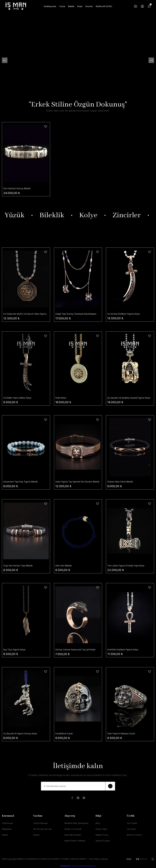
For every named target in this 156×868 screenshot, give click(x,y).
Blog (98, 824)
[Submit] (110, 786)
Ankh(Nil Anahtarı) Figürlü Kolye (124, 650)
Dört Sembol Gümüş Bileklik (18, 188)
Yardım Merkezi (40, 824)
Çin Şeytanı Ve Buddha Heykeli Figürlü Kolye (127, 398)
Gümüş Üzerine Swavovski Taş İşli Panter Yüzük (76, 650)
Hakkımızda (7, 824)
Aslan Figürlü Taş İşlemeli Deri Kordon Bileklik (75, 482)
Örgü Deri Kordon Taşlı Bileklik (19, 566)
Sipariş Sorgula (103, 841)
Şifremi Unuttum (134, 835)
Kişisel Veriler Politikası (75, 841)
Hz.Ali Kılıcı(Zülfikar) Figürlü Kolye (125, 314)
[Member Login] (142, 6)
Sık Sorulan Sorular (42, 829)
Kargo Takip (101, 829)
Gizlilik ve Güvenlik (73, 829)
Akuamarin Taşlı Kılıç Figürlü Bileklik (22, 482)
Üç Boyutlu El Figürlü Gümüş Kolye (21, 734)
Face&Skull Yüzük (65, 734)
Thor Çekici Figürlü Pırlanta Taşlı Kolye (127, 566)
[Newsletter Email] (78, 786)
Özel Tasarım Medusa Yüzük (122, 734)
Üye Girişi (131, 829)
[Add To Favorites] (46, 127)
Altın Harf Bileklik (64, 566)
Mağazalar (7, 829)
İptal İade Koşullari (73, 835)
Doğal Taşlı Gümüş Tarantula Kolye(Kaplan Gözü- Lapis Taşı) (77, 314)
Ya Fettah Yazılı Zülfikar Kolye (18, 398)
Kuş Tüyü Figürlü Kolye (15, 650)
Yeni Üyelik (132, 824)
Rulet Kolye (61, 398)
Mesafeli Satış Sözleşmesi (76, 824)
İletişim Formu (102, 835)
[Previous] (5, 60)
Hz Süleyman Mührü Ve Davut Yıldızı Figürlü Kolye (22, 314)
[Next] (151, 60)
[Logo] (16, 6)
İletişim (5, 835)
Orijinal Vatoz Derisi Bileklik (121, 482)
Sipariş (36, 835)
